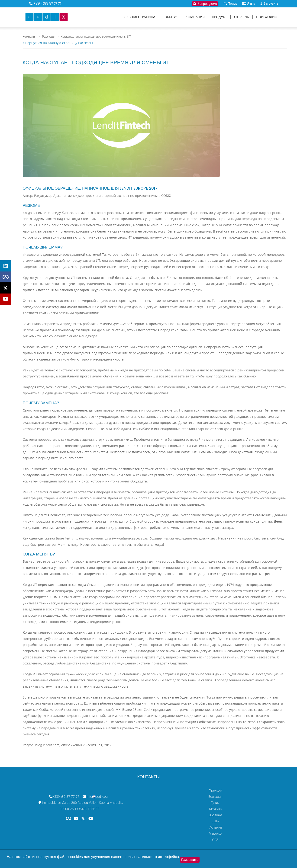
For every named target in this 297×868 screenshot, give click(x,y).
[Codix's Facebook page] (69, 819)
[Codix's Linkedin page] (76, 819)
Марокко (215, 833)
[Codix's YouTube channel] (91, 819)
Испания (215, 827)
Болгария (215, 796)
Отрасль (242, 17)
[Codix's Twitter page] (84, 819)
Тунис (215, 803)
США (215, 821)
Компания (195, 17)
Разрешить (190, 860)
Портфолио (267, 17)
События (170, 17)
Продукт (219, 17)
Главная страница (139, 17)
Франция (215, 790)
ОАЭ (215, 840)
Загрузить (269, 3)
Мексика (215, 809)
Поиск (232, 3)
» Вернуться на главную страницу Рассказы (58, 43)
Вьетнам (215, 815)
